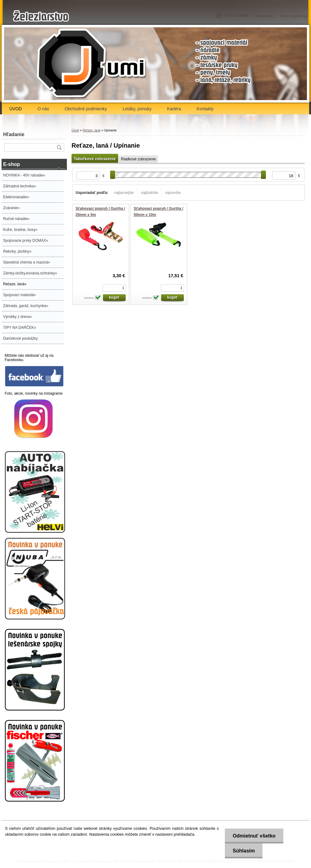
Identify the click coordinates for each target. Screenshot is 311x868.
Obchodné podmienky (86, 109)
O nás (43, 109)
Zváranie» (11, 208)
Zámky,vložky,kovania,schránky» (30, 273)
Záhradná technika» (20, 186)
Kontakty (205, 109)
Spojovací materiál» (19, 295)
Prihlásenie (264, 16)
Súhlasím (244, 851)
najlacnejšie (124, 193)
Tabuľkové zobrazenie (95, 159)
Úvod (75, 130)
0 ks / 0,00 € (237, 15)
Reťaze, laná (91, 130)
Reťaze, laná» (15, 284)
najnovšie (173, 193)
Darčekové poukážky (20, 338)
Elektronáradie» (16, 197)
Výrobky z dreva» (18, 317)
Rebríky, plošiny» (17, 251)
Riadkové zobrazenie (138, 159)
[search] (59, 147)
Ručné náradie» (16, 219)
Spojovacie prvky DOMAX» (26, 241)
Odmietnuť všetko (254, 836)
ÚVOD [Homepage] (16, 109)
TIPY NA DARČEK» (20, 328)
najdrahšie (149, 193)
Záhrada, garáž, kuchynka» (26, 306)
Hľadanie (14, 134)
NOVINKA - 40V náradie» (24, 175)
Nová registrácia (293, 16)
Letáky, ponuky (137, 109)
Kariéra (174, 109)
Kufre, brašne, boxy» (20, 230)
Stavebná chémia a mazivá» (27, 262)
